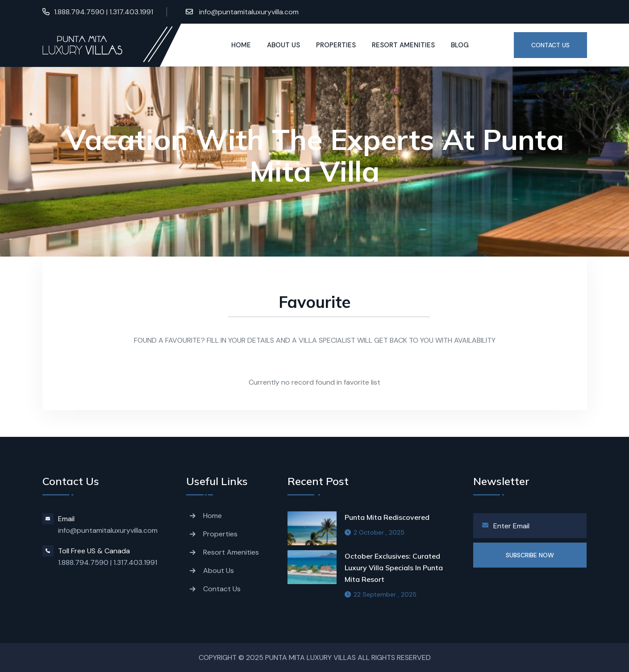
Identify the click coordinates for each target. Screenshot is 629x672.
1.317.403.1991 (135, 562)
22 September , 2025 (381, 594)
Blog (460, 45)
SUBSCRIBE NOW (530, 555)
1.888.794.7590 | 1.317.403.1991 (104, 12)
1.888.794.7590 (83, 562)
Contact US (550, 45)
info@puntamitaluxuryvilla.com (248, 12)
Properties (336, 45)
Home (241, 45)
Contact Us (222, 589)
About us (283, 45)
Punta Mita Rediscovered (387, 517)
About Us (219, 570)
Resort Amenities (403, 45)
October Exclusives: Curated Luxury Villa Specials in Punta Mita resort (394, 568)
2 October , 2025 (375, 532)
